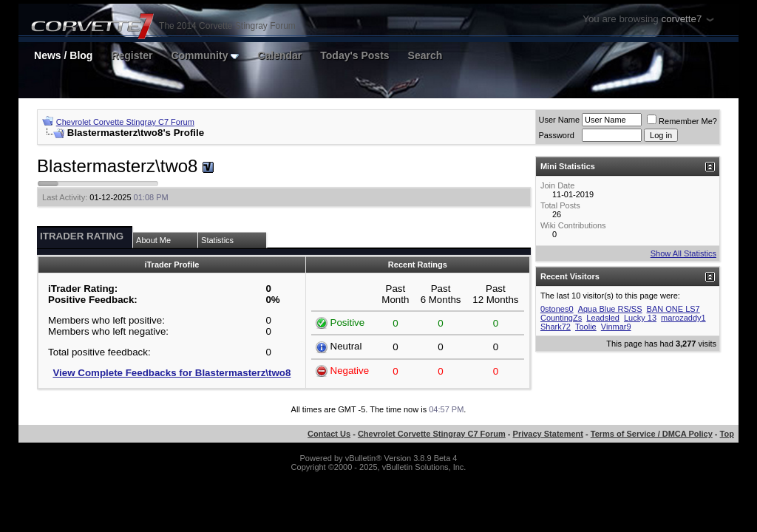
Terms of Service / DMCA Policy (652, 434)
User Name (559, 120)
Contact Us (329, 434)
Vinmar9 (616, 327)
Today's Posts (354, 55)
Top (727, 434)
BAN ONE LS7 (673, 309)
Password (556, 135)
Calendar (279, 55)
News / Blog (63, 55)
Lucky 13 (640, 318)
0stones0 (557, 309)
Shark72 (556, 327)
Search (425, 55)
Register (132, 55)
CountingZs (561, 318)
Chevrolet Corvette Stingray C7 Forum (125, 122)
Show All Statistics (683, 253)
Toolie (586, 327)
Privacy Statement (548, 434)
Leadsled (603, 318)
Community (205, 55)
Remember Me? (682, 121)
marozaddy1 (683, 318)
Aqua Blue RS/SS (610, 309)
